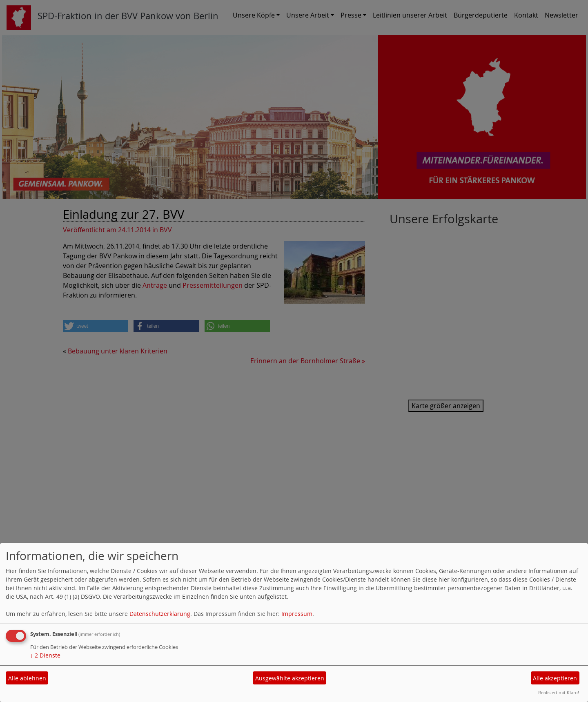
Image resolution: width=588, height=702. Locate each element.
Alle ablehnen (27, 678)
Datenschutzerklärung (160, 614)
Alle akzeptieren (555, 678)
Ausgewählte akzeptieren (290, 678)
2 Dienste (45, 655)
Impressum (297, 614)
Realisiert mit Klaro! (559, 692)
